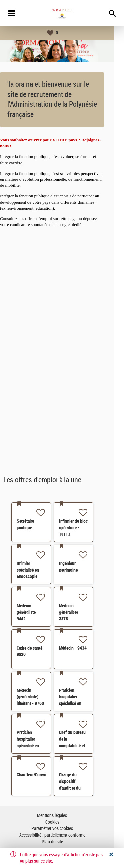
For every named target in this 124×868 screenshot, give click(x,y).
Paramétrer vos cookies (62, 829)
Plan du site (62, 842)
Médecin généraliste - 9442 (37, 612)
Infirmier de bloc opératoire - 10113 (83, 528)
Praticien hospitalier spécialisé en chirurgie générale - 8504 (83, 703)
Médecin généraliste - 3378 (80, 612)
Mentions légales (62, 816)
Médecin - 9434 (83, 648)
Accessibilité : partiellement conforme (62, 835)
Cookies (62, 822)
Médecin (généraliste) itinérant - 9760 (40, 697)
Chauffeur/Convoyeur (45, 775)
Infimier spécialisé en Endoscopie (38, 570)
